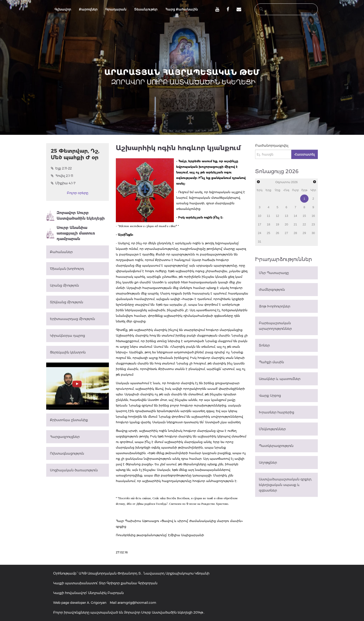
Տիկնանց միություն (67, 302)
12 (277, 216)
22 (304, 224)
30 (313, 233)
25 (268, 233)
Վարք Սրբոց (270, 396)
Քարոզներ (88, 9)
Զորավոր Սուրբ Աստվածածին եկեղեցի (75, 216)
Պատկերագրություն (276, 446)
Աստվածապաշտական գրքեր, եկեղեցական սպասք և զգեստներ (285, 485)
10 (260, 216)
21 (295, 224)
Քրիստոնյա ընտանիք (69, 420)
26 (277, 233)
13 (286, 216)
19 (277, 224)
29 (304, 233)
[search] (282, 9)
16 (313, 216)
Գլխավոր (63, 9)
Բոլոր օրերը (78, 193)
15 (304, 216)
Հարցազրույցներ (65, 437)
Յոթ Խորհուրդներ (275, 306)
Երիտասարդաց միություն (72, 319)
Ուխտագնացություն (67, 453)
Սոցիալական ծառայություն (74, 470)
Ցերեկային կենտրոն (68, 352)
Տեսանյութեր (146, 9)
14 (295, 216)
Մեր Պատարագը (274, 273)
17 (260, 224)
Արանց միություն (64, 285)
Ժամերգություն (272, 290)
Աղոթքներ (268, 462)
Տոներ (264, 345)
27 (286, 233)
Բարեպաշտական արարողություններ (275, 326)
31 (260, 242)
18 (268, 224)
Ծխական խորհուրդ (67, 269)
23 (313, 224)
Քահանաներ (61, 252)
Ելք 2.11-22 (61, 168)
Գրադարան (116, 9)
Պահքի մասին (271, 362)
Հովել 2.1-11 (62, 176)
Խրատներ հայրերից (276, 412)
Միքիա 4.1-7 (63, 183)
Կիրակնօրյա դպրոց (67, 336)
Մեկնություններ (272, 429)
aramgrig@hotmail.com (137, 603)
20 (286, 224)
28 (295, 233)
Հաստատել (305, 154)
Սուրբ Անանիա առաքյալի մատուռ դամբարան (71, 233)
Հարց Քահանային (182, 9)
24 (260, 233)
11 (268, 216)
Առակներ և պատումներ (280, 379)
